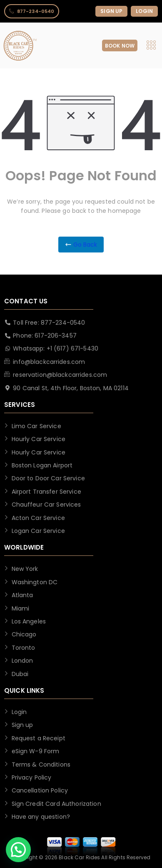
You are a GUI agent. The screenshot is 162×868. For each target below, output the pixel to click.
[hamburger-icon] (151, 46)
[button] (18, 850)
